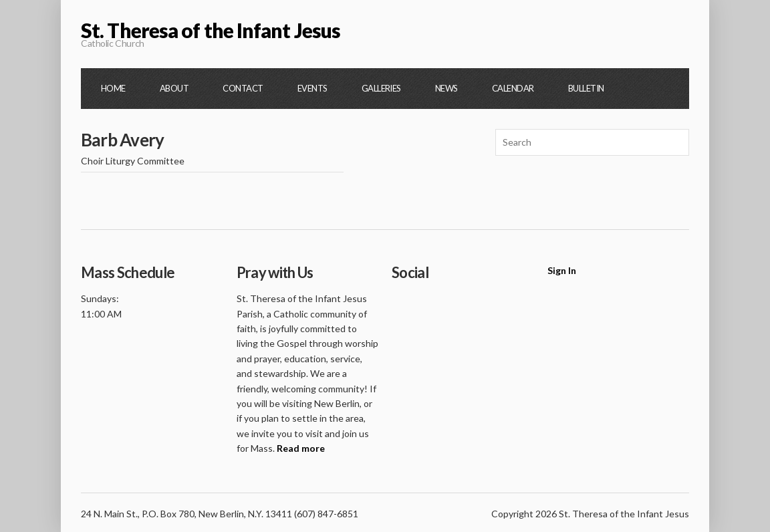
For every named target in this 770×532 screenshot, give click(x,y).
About (174, 88)
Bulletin (586, 88)
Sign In (562, 270)
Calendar (513, 88)
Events (312, 88)
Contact (243, 88)
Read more (301, 448)
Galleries (381, 88)
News (446, 88)
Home (113, 88)
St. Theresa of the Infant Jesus (211, 30)
